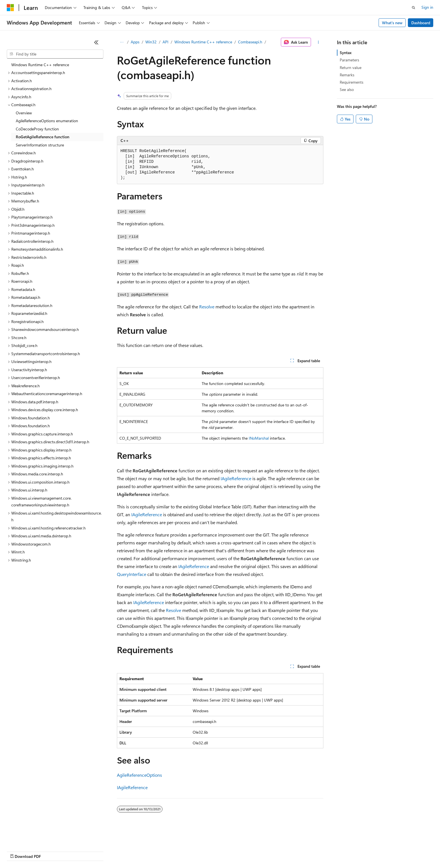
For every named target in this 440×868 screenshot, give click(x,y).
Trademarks (234, 851)
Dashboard (421, 23)
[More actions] (318, 42)
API (165, 42)
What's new (392, 23)
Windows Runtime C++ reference (203, 42)
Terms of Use (206, 851)
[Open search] (414, 8)
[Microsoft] (10, 8)
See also (347, 89)
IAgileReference (236, 478)
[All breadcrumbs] (122, 42)
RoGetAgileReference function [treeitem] (43, 137)
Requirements (352, 82)
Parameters (349, 60)
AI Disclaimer (18, 851)
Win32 (151, 42)
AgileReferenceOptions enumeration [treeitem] (47, 121)
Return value (351, 67)
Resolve (207, 307)
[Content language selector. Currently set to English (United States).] (33, 838)
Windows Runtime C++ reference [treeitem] (40, 65)
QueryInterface (132, 574)
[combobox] (55, 54)
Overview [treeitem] (24, 113)
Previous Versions (51, 851)
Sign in (427, 7)
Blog (77, 851)
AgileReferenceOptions (139, 775)
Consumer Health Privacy (162, 851)
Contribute (101, 851)
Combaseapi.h (250, 42)
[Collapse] (96, 42)
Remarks (347, 75)
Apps (135, 42)
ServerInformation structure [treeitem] (40, 145)
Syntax (346, 53)
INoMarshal (259, 438)
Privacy (123, 851)
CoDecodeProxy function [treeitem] (37, 129)
